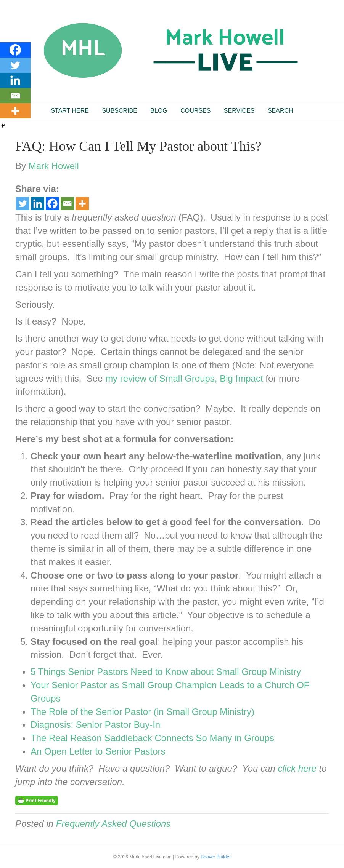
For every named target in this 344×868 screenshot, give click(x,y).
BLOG (159, 111)
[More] (82, 204)
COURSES (195, 111)
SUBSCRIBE (119, 111)
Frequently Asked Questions (113, 824)
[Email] (67, 204)
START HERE (70, 111)
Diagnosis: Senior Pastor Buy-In (95, 725)
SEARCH (281, 111)
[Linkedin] (38, 204)
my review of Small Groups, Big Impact (184, 378)
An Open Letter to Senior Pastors (98, 751)
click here (297, 768)
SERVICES (239, 111)
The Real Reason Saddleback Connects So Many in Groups (152, 738)
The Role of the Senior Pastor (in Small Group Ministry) (142, 712)
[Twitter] (23, 204)
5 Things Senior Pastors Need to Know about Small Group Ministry (166, 672)
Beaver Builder (216, 857)
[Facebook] (52, 204)
